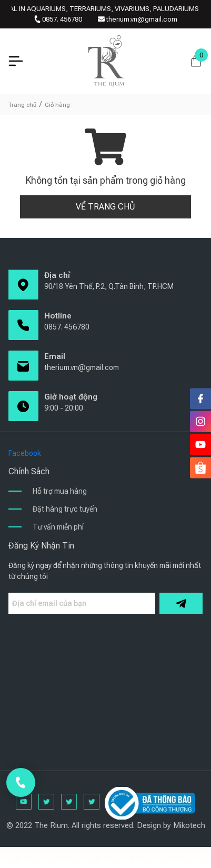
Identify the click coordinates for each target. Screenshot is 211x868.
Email (55, 356)
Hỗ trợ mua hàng (60, 491)
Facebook (25, 453)
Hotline (58, 316)
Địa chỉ (57, 275)
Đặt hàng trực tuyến (65, 509)
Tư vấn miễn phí (58, 527)
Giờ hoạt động (71, 397)
